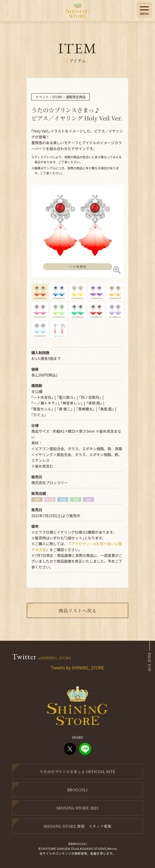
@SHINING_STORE (55, 658)
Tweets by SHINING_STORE (78, 668)
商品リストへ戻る (78, 610)
